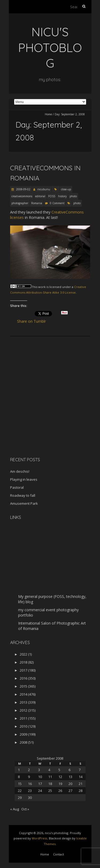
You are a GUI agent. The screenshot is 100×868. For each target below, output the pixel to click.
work (42, 287)
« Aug (15, 809)
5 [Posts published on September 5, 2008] (59, 770)
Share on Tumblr (34, 321)
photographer (20, 203)
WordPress (39, 838)
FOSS (52, 196)
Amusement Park (24, 503)
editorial (40, 196)
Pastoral (17, 487)
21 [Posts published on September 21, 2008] (81, 784)
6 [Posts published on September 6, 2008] (69, 770)
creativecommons (22, 196)
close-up (66, 189)
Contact (59, 854)
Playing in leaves (24, 479)
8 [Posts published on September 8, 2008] (19, 777)
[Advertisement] (43, 415)
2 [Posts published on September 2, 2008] (29, 770)
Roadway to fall (23, 495)
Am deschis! (20, 471)
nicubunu (44, 189)
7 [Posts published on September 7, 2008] (80, 770)
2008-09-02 (23, 189)
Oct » (25, 809)
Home (48, 114)
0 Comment (57, 203)
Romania (37, 203)
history (62, 196)
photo (73, 196)
